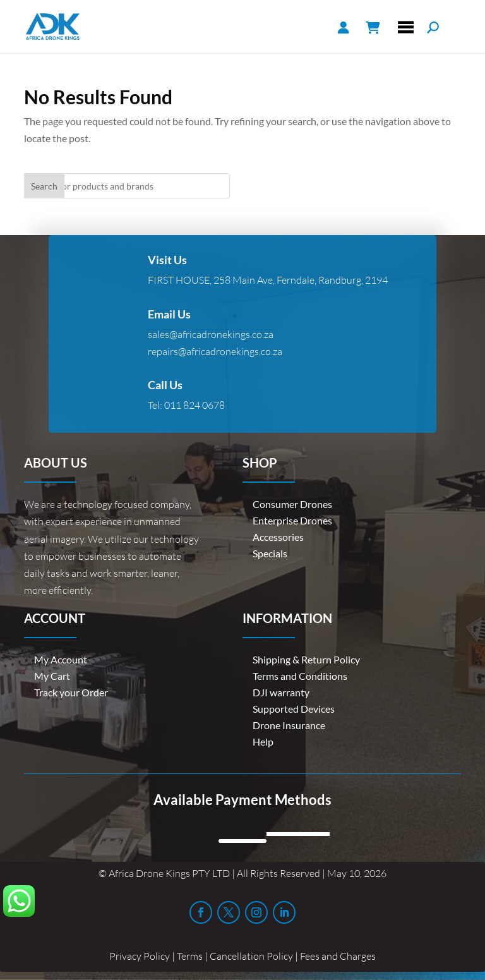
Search (44, 186)
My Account (61, 659)
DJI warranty (281, 692)
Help (263, 741)
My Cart (52, 676)
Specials (270, 553)
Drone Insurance (289, 725)
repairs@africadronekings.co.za (215, 351)
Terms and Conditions (300, 676)
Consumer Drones (292, 504)
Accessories (278, 537)
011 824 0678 (195, 405)
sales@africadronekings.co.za (211, 334)
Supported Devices (294, 709)
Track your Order (71, 692)
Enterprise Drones (292, 520)
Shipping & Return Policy (306, 659)
